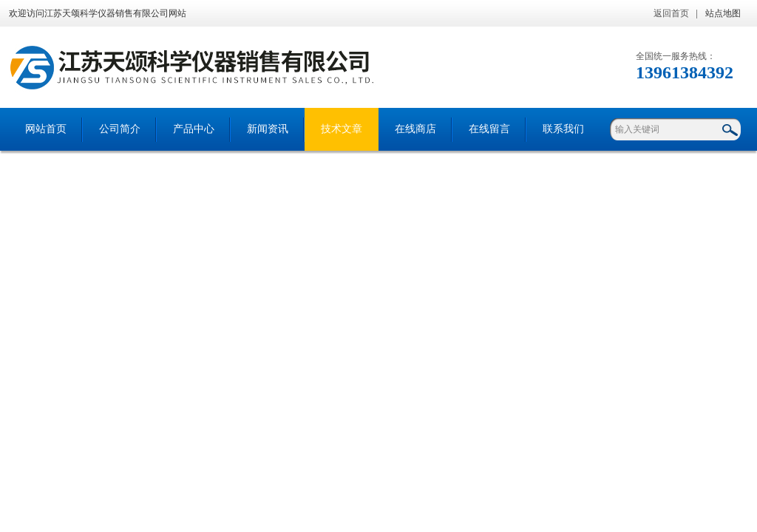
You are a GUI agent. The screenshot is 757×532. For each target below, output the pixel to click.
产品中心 (194, 129)
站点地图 (723, 13)
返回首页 (671, 13)
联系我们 (563, 129)
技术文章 (342, 129)
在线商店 (415, 129)
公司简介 (120, 129)
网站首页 (46, 129)
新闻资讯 (268, 129)
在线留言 (489, 129)
